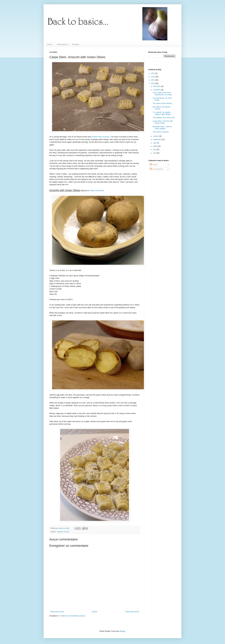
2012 (153, 80)
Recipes (76, 44)
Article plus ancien (132, 612)
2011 (153, 83)
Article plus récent (57, 612)
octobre (156, 136)
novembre (157, 90)
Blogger (122, 631)
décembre (157, 86)
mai (155, 153)
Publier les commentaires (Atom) (73, 616)
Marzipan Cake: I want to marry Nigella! (162, 128)
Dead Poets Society (101, 137)
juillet (155, 146)
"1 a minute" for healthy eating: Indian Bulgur (162, 113)
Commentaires (157, 169)
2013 (153, 77)
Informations (62, 44)
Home (50, 44)
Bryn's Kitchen (96, 191)
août (155, 143)
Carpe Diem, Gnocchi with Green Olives (163, 122)
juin (155, 150)
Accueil (94, 612)
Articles (154, 165)
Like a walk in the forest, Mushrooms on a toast (162, 94)
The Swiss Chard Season (162, 103)
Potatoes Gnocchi (63, 532)
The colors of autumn (161, 132)
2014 (153, 73)
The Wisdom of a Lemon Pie (164, 118)
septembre (157, 139)
